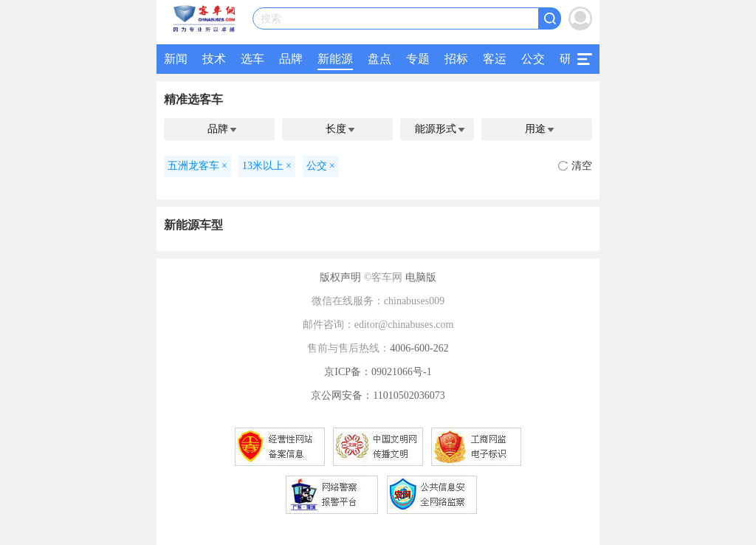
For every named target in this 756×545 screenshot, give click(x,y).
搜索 (271, 19)
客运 (495, 59)
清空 (575, 166)
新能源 (335, 59)
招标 (456, 59)
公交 (533, 59)
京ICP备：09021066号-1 (378, 372)
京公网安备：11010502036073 (378, 395)
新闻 (176, 59)
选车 (252, 59)
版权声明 (340, 277)
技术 (214, 59)
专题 (418, 59)
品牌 (291, 59)
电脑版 (421, 277)
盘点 (379, 59)
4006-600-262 (419, 348)
